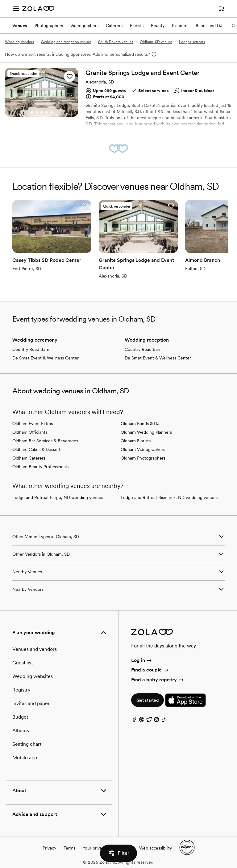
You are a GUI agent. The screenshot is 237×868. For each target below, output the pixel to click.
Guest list (23, 663)
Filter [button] (118, 853)
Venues (20, 26)
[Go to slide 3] (42, 112)
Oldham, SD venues (156, 42)
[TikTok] (164, 721)
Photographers (49, 26)
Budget (20, 717)
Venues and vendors (35, 649)
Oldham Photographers (143, 458)
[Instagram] (156, 721)
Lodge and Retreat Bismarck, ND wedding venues (169, 497)
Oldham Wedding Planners (146, 432)
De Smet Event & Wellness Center (46, 358)
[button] (69, 76)
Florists (137, 26)
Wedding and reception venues (66, 42)
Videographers (84, 26)
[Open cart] (222, 9)
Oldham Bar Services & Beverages (45, 441)
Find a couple (150, 670)
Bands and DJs (210, 26)
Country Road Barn (31, 349)
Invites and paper (31, 703)
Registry (21, 690)
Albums (21, 730)
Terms (69, 848)
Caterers (114, 26)
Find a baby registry (158, 680)
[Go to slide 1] (32, 112)
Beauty (158, 26)
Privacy (49, 848)
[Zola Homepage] (38, 9)
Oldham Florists (136, 441)
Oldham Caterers (29, 458)
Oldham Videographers (143, 449)
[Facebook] (134, 721)
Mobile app (25, 758)
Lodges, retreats (192, 42)
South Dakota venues (116, 42)
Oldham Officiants (30, 432)
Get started (148, 700)
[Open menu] (16, 9)
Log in (142, 660)
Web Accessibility (0, 0)
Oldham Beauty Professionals (40, 467)
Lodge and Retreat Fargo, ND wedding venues (58, 497)
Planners (180, 26)
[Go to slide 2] (37, 112)
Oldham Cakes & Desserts (37, 449)
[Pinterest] (142, 721)
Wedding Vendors (19, 42)
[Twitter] (149, 721)
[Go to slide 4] (47, 112)
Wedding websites (33, 676)
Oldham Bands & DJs (141, 424)
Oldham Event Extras (33, 424)
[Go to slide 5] (52, 112)
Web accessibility (156, 848)
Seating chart (27, 744)
